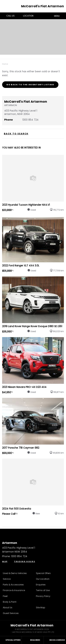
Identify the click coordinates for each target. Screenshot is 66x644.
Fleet (5, 596)
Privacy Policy (43, 596)
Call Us (8, 16)
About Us (8, 608)
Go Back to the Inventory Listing (30, 85)
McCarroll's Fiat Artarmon (43, 6)
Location (26, 16)
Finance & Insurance (14, 590)
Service (7, 579)
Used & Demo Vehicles (15, 573)
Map (5, 561)
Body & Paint (10, 602)
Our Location (43, 579)
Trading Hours (24, 561)
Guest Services (11, 613)
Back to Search (16, 134)
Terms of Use (43, 590)
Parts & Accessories (13, 585)
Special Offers (43, 573)
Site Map (40, 608)
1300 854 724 (30, 120)
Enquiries (41, 585)
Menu (59, 16)
